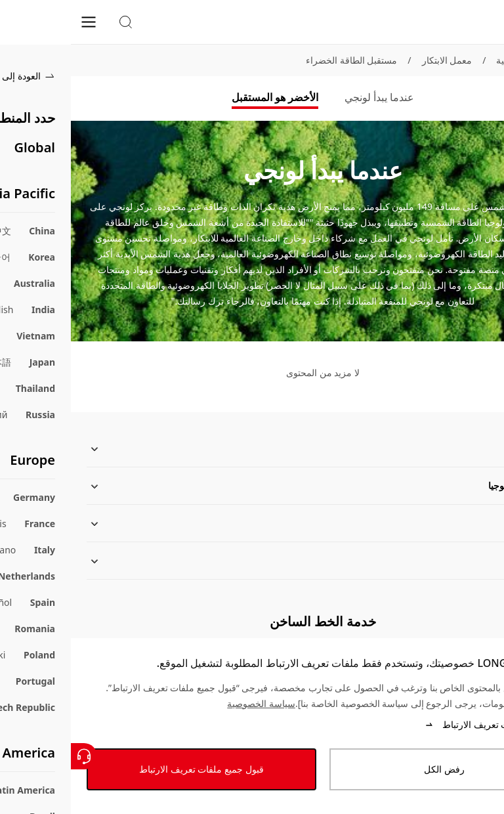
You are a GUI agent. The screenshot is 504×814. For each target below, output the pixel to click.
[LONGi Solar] (469, 22)
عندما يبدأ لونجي (308, 97)
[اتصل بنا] (13, 756)
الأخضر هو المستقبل (204, 97)
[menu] (18, 21)
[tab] (308, 98)
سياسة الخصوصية (190, 703)
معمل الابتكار (376, 60)
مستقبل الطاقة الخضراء (281, 60)
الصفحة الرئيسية (457, 60)
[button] (54, 22)
